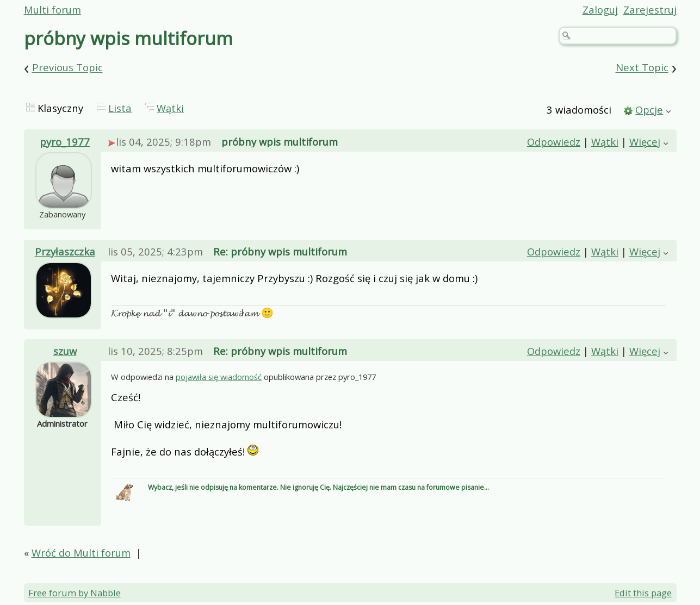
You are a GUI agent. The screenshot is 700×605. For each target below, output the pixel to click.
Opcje (649, 110)
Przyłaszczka (65, 251)
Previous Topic (67, 68)
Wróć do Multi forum (81, 553)
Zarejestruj (650, 10)
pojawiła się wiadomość (219, 377)
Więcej (645, 142)
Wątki (170, 108)
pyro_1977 (65, 142)
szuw (65, 351)
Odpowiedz (554, 142)
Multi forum (52, 10)
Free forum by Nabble (75, 593)
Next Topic (642, 68)
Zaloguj (600, 10)
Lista (120, 108)
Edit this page (643, 593)
